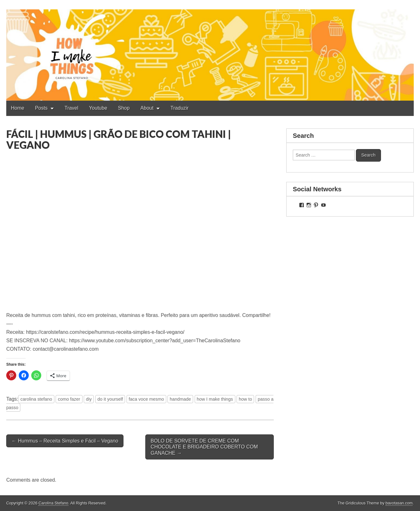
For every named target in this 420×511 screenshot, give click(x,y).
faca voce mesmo (146, 399)
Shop (124, 108)
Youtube (98, 108)
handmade (180, 399)
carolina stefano (36, 399)
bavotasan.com (399, 503)
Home (18, 108)
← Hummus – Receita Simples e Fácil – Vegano (65, 441)
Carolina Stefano (53, 503)
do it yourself (110, 399)
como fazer (69, 399)
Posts (41, 108)
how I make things (215, 399)
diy (89, 399)
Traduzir (180, 108)
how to (245, 399)
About (147, 108)
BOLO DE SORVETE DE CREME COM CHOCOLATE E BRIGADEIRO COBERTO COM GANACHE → (204, 447)
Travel (72, 108)
